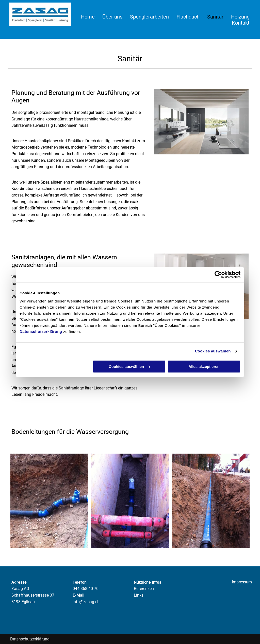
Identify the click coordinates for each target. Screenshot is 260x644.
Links (139, 595)
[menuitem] (86, 17)
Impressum (242, 582)
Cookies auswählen (213, 351)
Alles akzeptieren (204, 366)
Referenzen (144, 589)
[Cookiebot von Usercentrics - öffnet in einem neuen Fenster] (218, 275)
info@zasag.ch (86, 602)
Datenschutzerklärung (41, 332)
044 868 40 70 (86, 589)
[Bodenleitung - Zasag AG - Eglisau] (49, 501)
